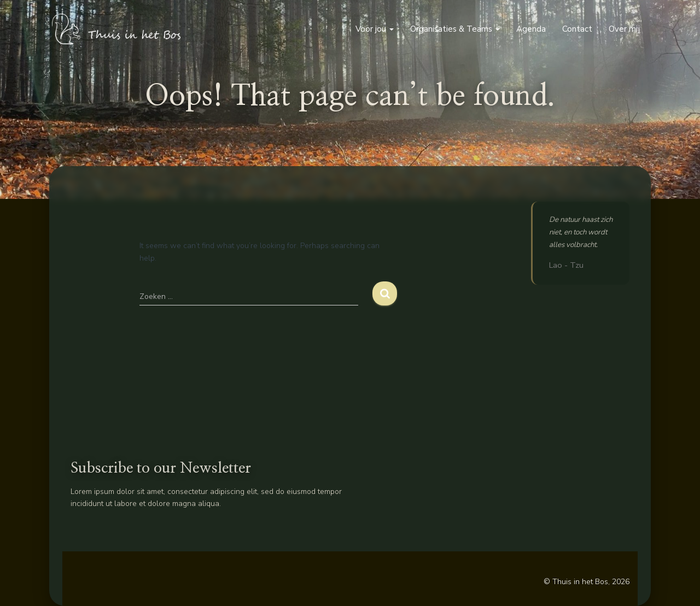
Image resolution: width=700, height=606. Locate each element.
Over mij (624, 29)
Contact (577, 29)
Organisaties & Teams (455, 29)
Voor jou (375, 29)
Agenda (531, 29)
